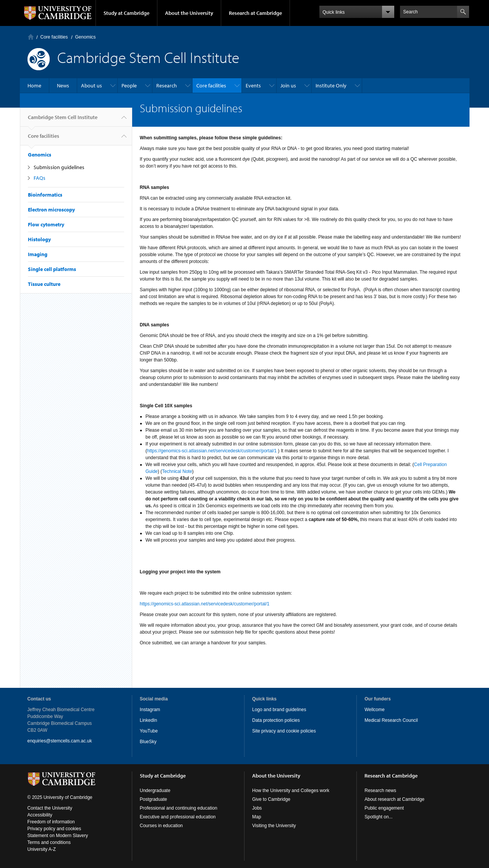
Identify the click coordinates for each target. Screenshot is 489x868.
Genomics (86, 37)
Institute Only (331, 86)
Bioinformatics (45, 195)
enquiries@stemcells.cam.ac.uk (60, 741)
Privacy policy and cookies (54, 829)
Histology (39, 239)
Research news (380, 791)
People (129, 86)
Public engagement (384, 808)
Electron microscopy (51, 210)
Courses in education (161, 826)
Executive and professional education (178, 817)
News (63, 86)
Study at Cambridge (126, 13)
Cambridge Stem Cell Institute (63, 120)
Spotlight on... (378, 817)
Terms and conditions (49, 842)
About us (91, 86)
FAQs (40, 178)
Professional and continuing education (179, 808)
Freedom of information (51, 822)
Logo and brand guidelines (279, 710)
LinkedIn (148, 720)
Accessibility (40, 815)
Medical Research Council (391, 720)
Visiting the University (274, 826)
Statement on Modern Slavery (58, 836)
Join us (288, 86)
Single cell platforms (52, 269)
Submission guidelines (59, 167)
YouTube (149, 731)
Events (253, 86)
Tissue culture (44, 284)
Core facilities (54, 37)
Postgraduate (153, 799)
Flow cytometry (46, 224)
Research (167, 86)
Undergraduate (155, 791)
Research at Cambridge (255, 13)
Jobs (257, 808)
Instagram (150, 710)
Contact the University (50, 808)
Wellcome (374, 710)
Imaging (38, 254)
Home (31, 37)
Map (257, 817)
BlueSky (148, 742)
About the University (189, 13)
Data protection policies (276, 720)
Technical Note (177, 471)
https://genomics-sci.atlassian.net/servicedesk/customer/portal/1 (212, 451)
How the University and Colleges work (291, 791)
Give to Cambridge (271, 799)
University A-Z (42, 849)
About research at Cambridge (394, 799)
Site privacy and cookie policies (284, 731)
